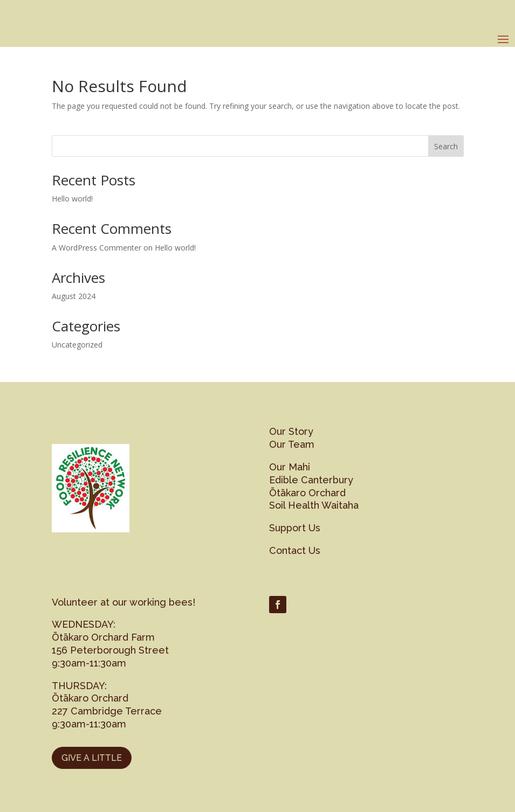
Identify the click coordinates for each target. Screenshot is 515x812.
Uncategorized (77, 345)
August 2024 (74, 296)
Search (446, 146)
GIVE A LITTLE (92, 758)
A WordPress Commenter (97, 248)
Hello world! (72, 199)
